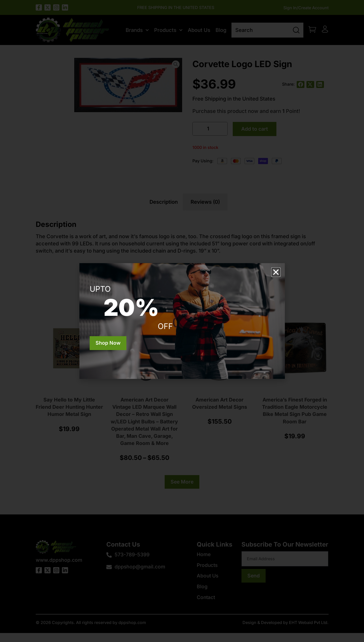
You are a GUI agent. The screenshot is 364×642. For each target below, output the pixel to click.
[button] (276, 272)
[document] (182, 321)
